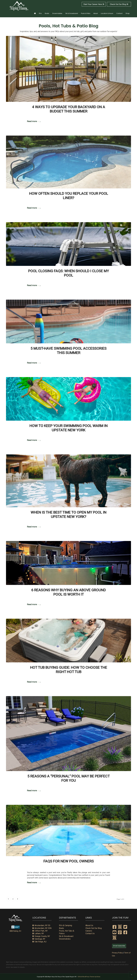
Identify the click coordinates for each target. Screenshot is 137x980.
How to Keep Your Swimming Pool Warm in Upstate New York (68, 428)
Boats (61, 928)
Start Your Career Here (94, 4)
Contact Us (90, 933)
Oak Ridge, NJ (39, 942)
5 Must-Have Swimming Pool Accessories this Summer (68, 351)
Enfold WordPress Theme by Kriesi (89, 977)
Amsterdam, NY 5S (41, 925)
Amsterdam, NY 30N (42, 928)
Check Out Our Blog (119, 4)
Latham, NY (38, 933)
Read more (34, 121)
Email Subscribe (119, 946)
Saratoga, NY (39, 939)
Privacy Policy (117, 953)
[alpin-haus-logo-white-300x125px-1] (19, 6)
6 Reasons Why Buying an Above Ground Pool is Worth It (68, 592)
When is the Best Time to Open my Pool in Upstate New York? (68, 514)
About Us (89, 925)
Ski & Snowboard (66, 936)
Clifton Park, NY (40, 931)
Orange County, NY (41, 936)
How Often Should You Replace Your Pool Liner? (69, 196)
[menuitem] (35, 12)
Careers (89, 931)
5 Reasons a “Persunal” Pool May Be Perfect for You (69, 778)
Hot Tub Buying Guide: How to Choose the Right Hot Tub (69, 670)
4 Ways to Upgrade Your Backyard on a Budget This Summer (69, 109)
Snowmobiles (65, 939)
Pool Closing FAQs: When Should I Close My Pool (68, 273)
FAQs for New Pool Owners (69, 861)
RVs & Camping (65, 925)
